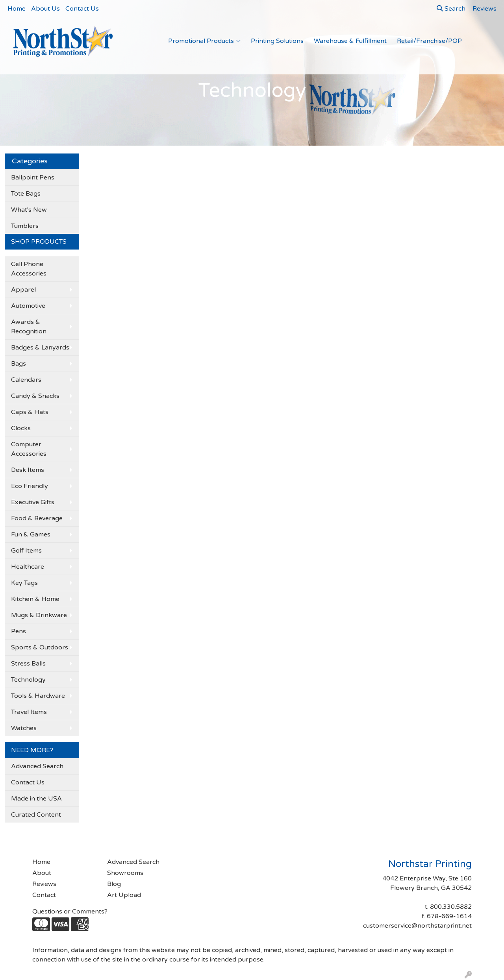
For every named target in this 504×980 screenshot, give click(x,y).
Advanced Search (37, 766)
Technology (28, 680)
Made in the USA (36, 799)
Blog (114, 884)
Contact (44, 895)
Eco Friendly (30, 486)
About (42, 873)
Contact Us (82, 9)
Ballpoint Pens (33, 178)
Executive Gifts (33, 502)
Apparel (23, 290)
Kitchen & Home (35, 599)
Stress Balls (28, 664)
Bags (19, 364)
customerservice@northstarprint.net (417, 926)
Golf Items (26, 551)
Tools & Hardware (38, 696)
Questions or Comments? (70, 912)
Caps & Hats (30, 412)
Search (451, 9)
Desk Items (28, 470)
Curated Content (36, 815)
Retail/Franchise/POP (429, 41)
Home (17, 9)
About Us (45, 9)
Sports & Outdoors (40, 647)
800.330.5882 (451, 907)
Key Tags (24, 583)
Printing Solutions (277, 41)
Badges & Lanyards (40, 348)
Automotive (28, 306)
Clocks (21, 428)
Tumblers (25, 226)
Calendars (26, 380)
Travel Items (29, 712)
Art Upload (124, 895)
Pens (19, 631)
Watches (24, 728)
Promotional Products (204, 41)
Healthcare (28, 567)
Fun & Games (31, 534)
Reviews (44, 884)
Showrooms (125, 873)
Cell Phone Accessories (29, 269)
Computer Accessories (29, 449)
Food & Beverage (37, 518)
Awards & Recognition (29, 327)
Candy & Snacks (35, 396)
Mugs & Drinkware (39, 615)
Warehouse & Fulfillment (350, 41)
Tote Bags (26, 194)
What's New (29, 210)
